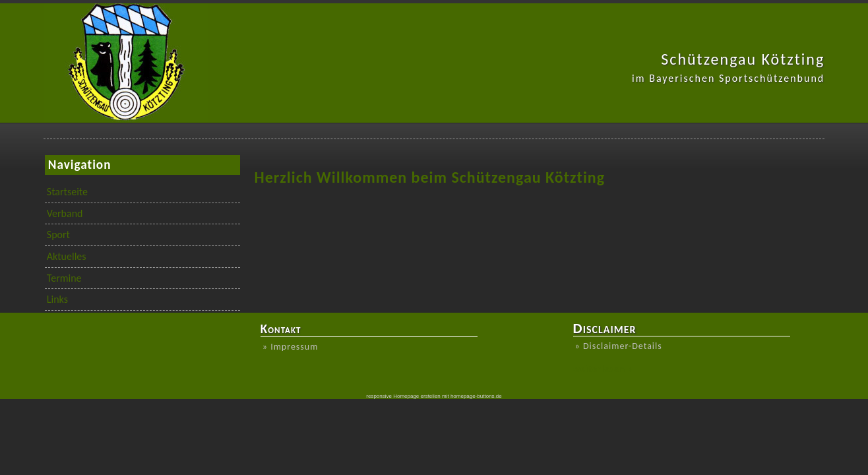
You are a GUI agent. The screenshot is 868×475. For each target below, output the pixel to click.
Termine (64, 278)
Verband (65, 213)
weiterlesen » (604, 369)
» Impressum (291, 347)
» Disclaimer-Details (619, 346)
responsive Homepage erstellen (403, 396)
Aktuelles (67, 256)
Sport (58, 235)
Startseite (67, 192)
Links (57, 299)
